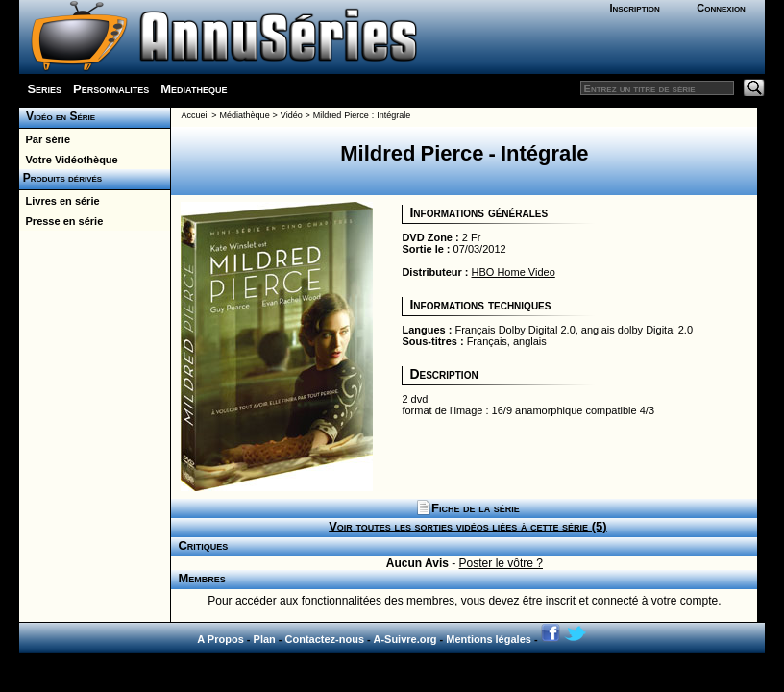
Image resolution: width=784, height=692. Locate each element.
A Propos (220, 639)
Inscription (634, 8)
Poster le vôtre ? (501, 563)
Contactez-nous (325, 639)
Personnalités (111, 89)
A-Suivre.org (404, 639)
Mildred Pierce (341, 115)
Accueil (195, 115)
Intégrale (393, 115)
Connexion (721, 8)
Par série (45, 139)
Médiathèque (194, 89)
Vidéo (292, 115)
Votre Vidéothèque (68, 160)
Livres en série (59, 201)
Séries (44, 89)
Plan (265, 639)
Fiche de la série (468, 508)
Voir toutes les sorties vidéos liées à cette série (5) (467, 526)
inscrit (561, 601)
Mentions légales (489, 639)
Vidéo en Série (57, 116)
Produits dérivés (61, 178)
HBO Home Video (514, 272)
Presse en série (61, 221)
